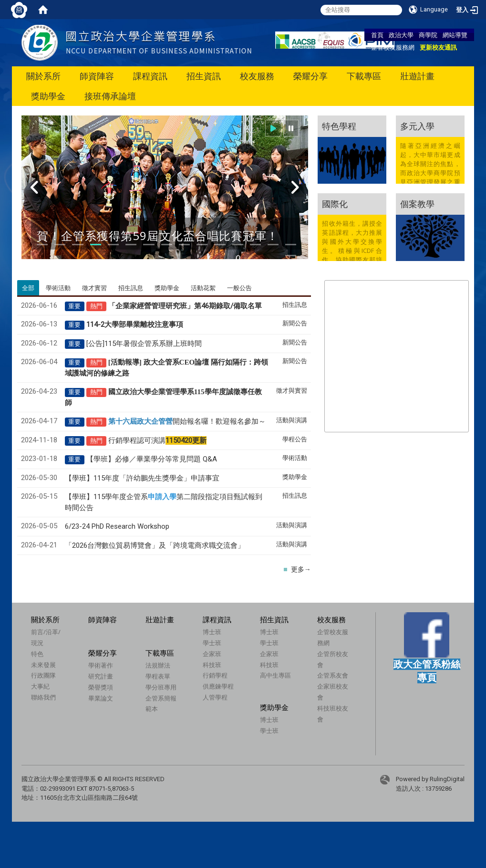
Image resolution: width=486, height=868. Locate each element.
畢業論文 (108, 698)
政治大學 (401, 35)
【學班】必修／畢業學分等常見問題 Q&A (152, 459)
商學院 (428, 35)
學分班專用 (176, 694)
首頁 (377, 35)
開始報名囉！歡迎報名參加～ (187, 421)
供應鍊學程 (218, 686)
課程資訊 (150, 76)
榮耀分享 (310, 76)
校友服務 (257, 76)
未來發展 (43, 665)
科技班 (212, 665)
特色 (37, 654)
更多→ (301, 569)
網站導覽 (455, 35)
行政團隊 (43, 675)
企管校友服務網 (393, 47)
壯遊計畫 (417, 76)
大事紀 (40, 686)
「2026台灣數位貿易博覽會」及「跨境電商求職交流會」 (155, 545)
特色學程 (339, 126)
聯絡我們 (43, 697)
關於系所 (43, 76)
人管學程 (215, 697)
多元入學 (417, 126)
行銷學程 (215, 675)
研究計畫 (108, 676)
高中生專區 (275, 675)
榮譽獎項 (108, 687)
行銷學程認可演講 (157, 440)
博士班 (212, 632)
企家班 (212, 654)
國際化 (335, 204)
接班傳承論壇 (110, 96)
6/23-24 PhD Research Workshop (117, 526)
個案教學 (417, 204)
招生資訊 (204, 76)
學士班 (212, 643)
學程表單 (173, 683)
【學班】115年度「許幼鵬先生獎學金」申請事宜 (142, 478)
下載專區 (364, 76)
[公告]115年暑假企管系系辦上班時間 (144, 344)
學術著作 (108, 665)
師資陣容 (97, 76)
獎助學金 (48, 96)
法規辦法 (173, 672)
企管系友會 (304, 680)
